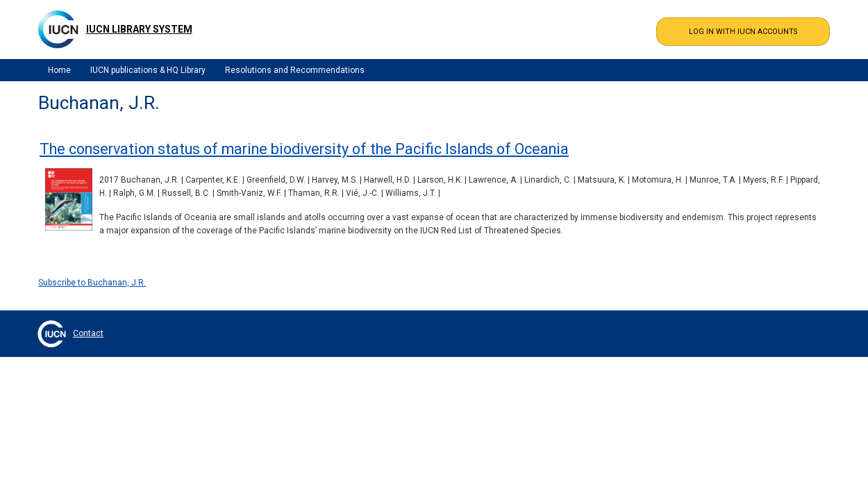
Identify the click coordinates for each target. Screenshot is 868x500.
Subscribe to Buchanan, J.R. (92, 283)
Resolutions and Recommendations (295, 70)
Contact (88, 333)
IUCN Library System (139, 29)
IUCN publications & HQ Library (148, 70)
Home (59, 70)
